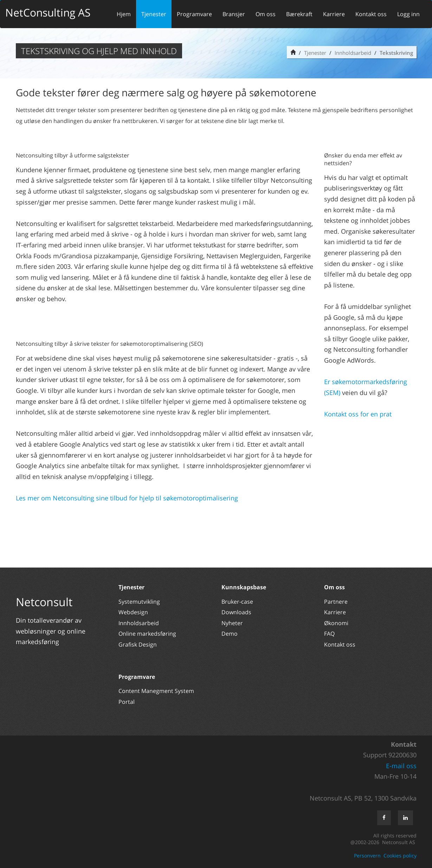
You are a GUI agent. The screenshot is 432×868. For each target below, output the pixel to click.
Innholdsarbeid (353, 53)
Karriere (334, 14)
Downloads (236, 612)
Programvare (194, 14)
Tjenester (154, 14)
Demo (230, 634)
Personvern (367, 856)
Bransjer (234, 14)
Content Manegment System (156, 691)
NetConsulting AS (48, 12)
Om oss (266, 14)
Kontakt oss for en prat (358, 414)
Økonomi (336, 623)
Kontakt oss (371, 14)
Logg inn (408, 14)
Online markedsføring (147, 634)
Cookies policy (400, 856)
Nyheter (233, 623)
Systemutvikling (139, 602)
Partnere (336, 602)
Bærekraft (299, 14)
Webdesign (133, 612)
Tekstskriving (396, 53)
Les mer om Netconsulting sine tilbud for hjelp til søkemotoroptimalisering (128, 498)
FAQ (329, 634)
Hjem (124, 14)
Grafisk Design (138, 644)
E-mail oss (401, 766)
